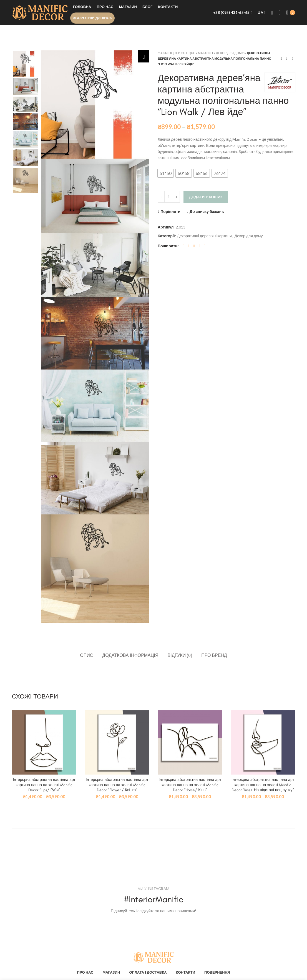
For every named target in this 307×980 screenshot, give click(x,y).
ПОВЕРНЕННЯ (217, 972)
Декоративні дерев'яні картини (204, 236)
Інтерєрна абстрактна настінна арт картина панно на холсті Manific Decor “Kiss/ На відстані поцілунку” (263, 785)
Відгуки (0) (180, 655)
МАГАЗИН (111, 972)
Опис (86, 655)
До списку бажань (207, 212)
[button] (166, 173)
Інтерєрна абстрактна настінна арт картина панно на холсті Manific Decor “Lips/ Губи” (44, 785)
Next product (292, 58)
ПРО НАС (85, 972)
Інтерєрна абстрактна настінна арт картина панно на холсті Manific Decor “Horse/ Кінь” (190, 785)
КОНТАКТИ (186, 972)
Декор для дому (230, 53)
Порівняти (170, 212)
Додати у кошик (206, 197)
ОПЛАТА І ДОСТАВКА (148, 972)
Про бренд (214, 655)
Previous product (281, 58)
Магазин (206, 53)
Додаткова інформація (130, 655)
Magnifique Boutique (176, 53)
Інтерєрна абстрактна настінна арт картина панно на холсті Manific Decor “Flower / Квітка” (117, 785)
